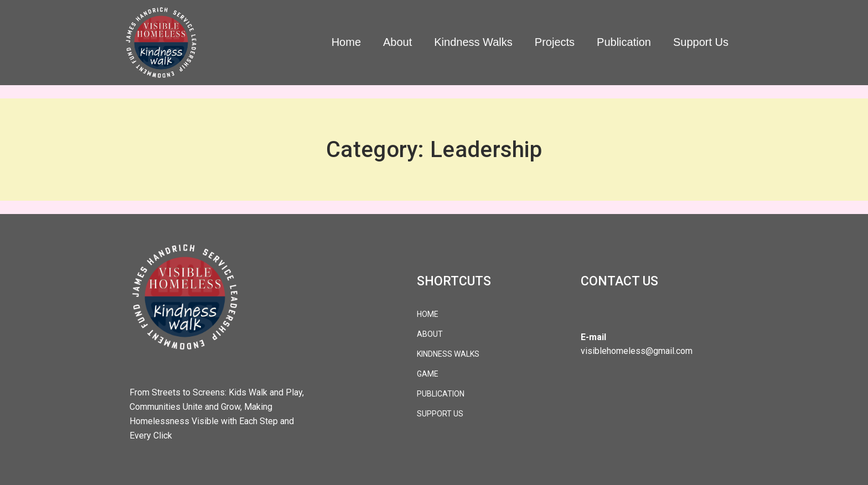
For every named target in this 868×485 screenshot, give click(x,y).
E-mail (593, 337)
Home (346, 42)
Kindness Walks (473, 42)
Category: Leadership (434, 150)
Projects (555, 42)
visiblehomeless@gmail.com (637, 351)
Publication (624, 42)
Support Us (701, 42)
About (397, 42)
